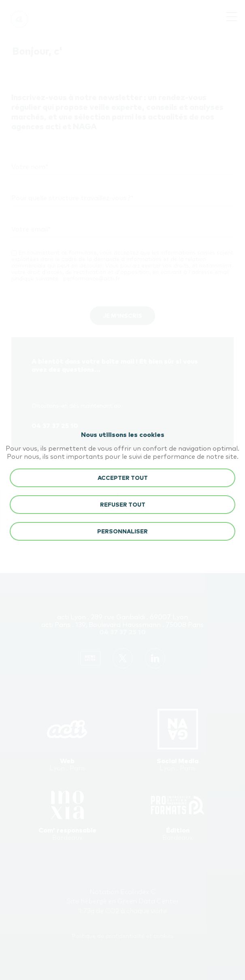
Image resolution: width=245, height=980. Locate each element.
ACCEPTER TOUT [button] (123, 478)
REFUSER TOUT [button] (123, 505)
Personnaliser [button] (122, 532)
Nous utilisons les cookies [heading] (123, 435)
